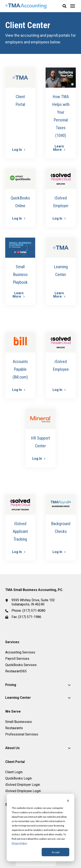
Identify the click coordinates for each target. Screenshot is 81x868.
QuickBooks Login (19, 778)
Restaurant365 (16, 671)
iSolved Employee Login (23, 791)
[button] (64, 6)
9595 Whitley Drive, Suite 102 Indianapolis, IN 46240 (33, 602)
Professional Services (22, 734)
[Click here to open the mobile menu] (73, 6)
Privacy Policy (19, 843)
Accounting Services (20, 652)
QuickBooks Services (21, 665)
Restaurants (14, 728)
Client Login (14, 772)
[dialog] (40, 828)
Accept (56, 852)
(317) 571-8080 (34, 611)
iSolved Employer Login (23, 785)
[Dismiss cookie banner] (68, 801)
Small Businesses (19, 722)
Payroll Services (17, 659)
